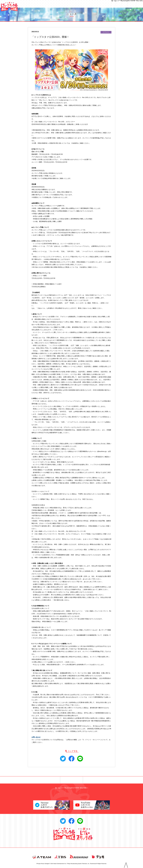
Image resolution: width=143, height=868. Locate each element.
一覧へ (72, 780)
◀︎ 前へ (47, 780)
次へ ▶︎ (96, 780)
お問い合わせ (36, 737)
